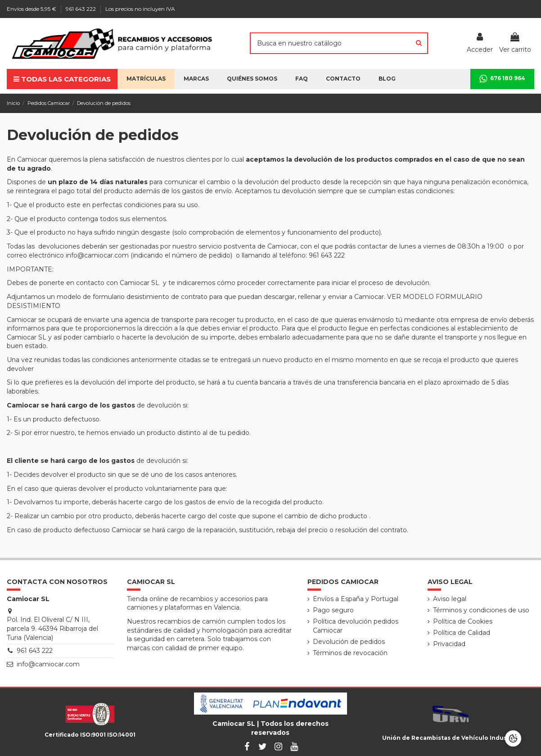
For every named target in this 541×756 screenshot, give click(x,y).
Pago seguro (333, 610)
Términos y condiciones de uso (481, 610)
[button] (252, 79)
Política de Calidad (462, 633)
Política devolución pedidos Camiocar (356, 626)
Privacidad (449, 644)
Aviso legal (450, 599)
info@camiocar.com (48, 664)
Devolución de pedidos (349, 642)
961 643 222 (81, 9)
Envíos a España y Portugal (356, 599)
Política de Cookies (463, 621)
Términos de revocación (350, 653)
